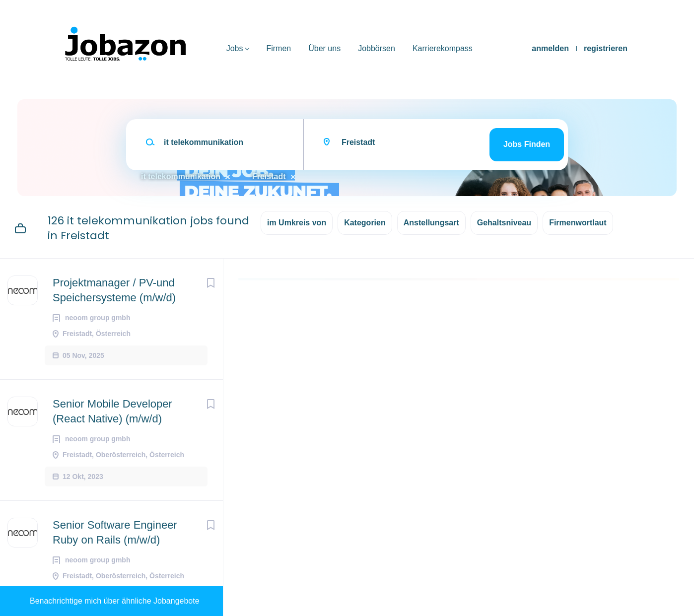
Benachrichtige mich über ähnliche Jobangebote (115, 601)
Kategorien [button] (365, 223)
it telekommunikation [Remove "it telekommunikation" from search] (181, 176)
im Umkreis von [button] (297, 223)
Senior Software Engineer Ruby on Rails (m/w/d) (115, 532)
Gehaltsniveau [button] (504, 223)
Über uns (324, 48)
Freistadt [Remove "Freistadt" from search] (269, 176)
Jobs (235, 48)
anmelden (550, 48)
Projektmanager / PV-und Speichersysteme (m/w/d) (114, 290)
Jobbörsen (377, 48)
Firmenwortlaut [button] (578, 223)
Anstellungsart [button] (431, 223)
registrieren (606, 48)
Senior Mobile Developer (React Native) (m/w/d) (112, 411)
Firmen (278, 48)
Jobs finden (527, 144)
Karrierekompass (443, 48)
